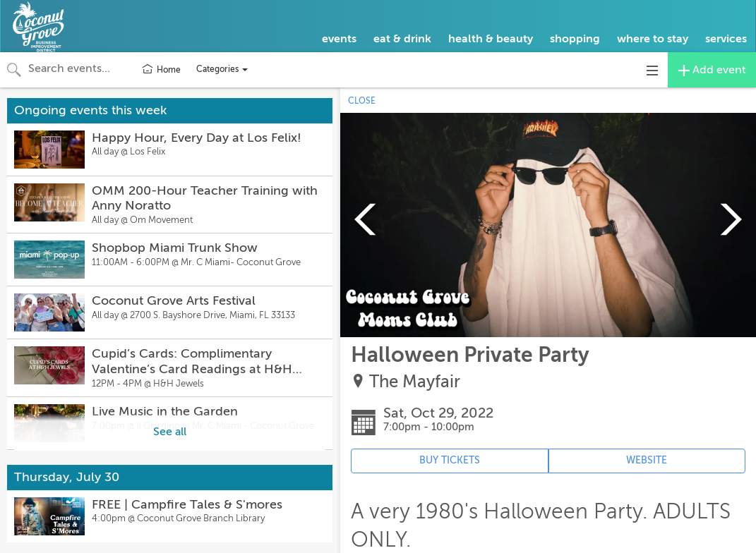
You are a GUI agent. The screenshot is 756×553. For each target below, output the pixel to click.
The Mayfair (415, 382)
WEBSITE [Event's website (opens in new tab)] (647, 460)
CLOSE (362, 101)
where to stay (653, 38)
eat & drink (402, 38)
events (339, 38)
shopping (575, 38)
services (726, 38)
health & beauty (491, 38)
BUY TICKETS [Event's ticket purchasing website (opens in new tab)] (450, 460)
